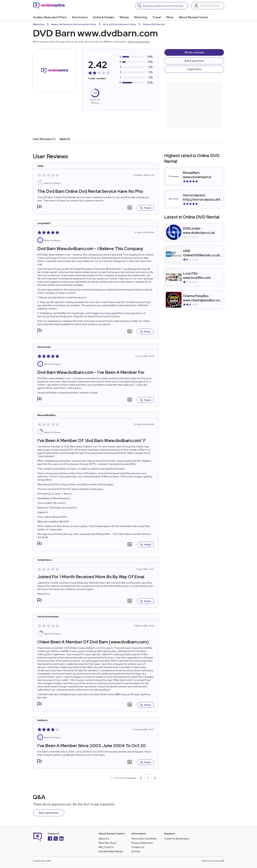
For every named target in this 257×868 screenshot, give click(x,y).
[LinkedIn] (61, 839)
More (170, 17)
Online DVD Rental (154, 24)
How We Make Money (111, 851)
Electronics (80, 17)
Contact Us (138, 847)
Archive (136, 851)
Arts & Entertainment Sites (119, 24)
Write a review (194, 52)
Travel (157, 17)
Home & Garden (104, 17)
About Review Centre (193, 17)
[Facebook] (50, 839)
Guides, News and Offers (50, 17)
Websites (39, 24)
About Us (104, 839)
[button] (39, 208)
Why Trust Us (106, 847)
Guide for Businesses (177, 839)
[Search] (164, 6)
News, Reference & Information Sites (74, 24)
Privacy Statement (142, 843)
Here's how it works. (139, 42)
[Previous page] (141, 778)
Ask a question (194, 61)
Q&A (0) (65, 139)
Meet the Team (107, 843)
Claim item (194, 69)
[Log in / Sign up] (208, 6)
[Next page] (155, 778)
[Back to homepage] (49, 6)
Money (124, 17)
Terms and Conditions (144, 839)
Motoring (141, 17)
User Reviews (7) (44, 139)
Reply (145, 208)
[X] (56, 839)
